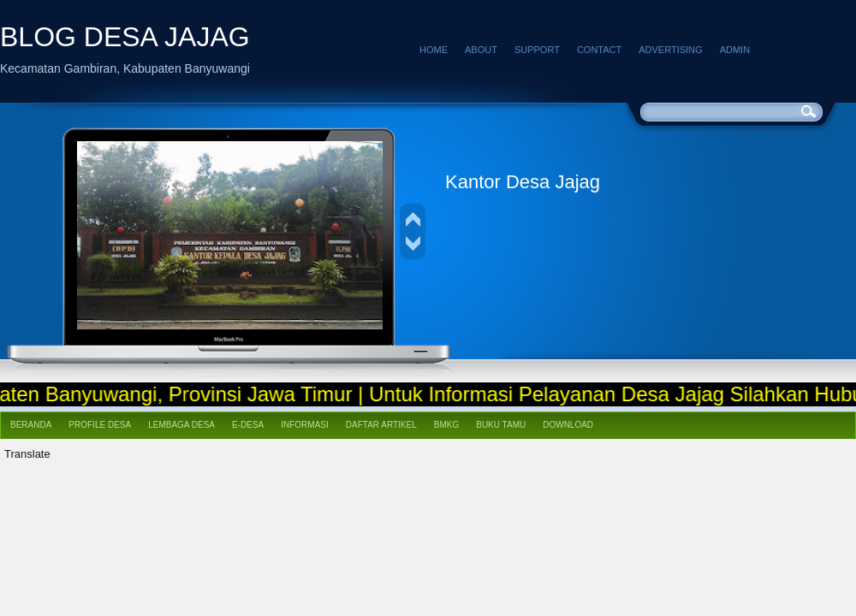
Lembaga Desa (181, 425)
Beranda (31, 425)
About (481, 50)
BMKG (446, 425)
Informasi (305, 425)
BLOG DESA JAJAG (125, 37)
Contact (599, 50)
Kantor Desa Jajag (523, 182)
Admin (735, 50)
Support (537, 50)
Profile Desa (100, 425)
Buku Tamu (501, 425)
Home (434, 50)
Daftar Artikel (381, 425)
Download (568, 425)
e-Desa (248, 425)
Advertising (670, 50)
